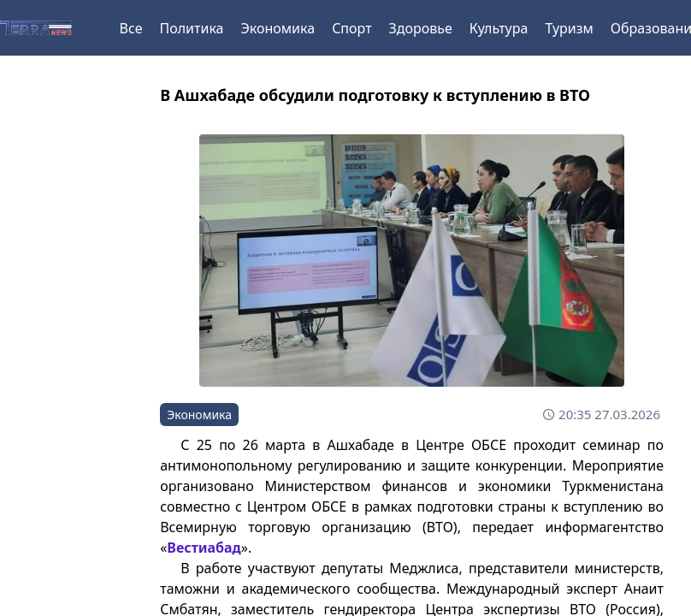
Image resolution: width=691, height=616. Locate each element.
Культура (499, 28)
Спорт (351, 28)
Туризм (569, 28)
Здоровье (421, 28)
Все (131, 28)
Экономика (278, 28)
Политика (191, 28)
